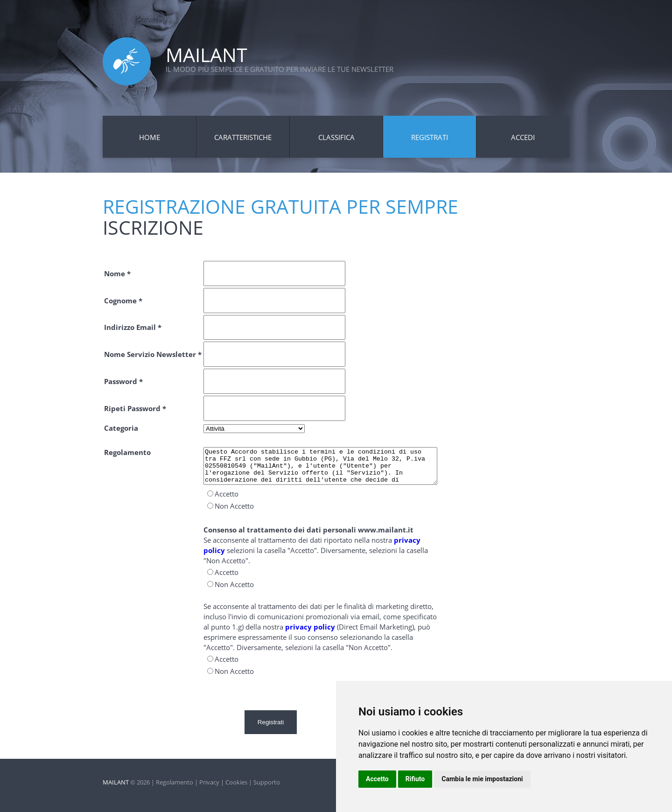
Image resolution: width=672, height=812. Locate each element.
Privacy (209, 779)
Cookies (236, 779)
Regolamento (175, 779)
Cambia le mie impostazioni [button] (482, 779)
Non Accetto (234, 513)
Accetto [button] (377, 779)
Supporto (267, 779)
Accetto (227, 501)
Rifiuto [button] (415, 779)
